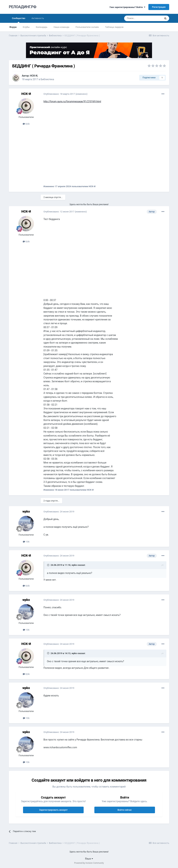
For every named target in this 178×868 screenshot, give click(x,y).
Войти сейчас (125, 810)
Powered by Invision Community (89, 863)
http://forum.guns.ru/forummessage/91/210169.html (72, 101)
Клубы (26, 27)
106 (26, 542)
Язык (89, 859)
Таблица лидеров (114, 27)
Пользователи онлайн (87, 27)
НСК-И (34, 76)
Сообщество (19, 20)
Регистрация (159, 7)
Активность (38, 18)
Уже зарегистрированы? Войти (127, 7)
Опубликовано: (59, 94)
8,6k (26, 124)
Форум (13, 27)
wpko (26, 511)
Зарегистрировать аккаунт (53, 810)
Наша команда (62, 27)
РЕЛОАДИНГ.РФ (23, 7)
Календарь (42, 27)
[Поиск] (143, 18)
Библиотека (47, 79)
